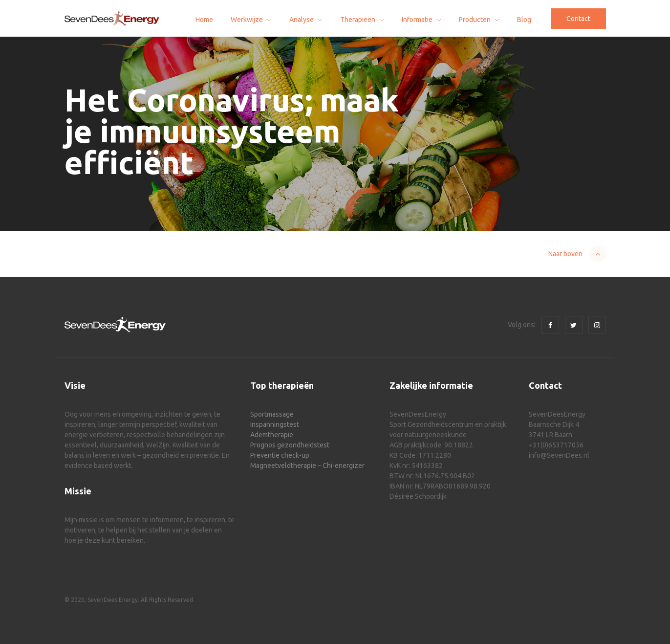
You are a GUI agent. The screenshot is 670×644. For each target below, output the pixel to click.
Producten (475, 20)
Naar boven (565, 254)
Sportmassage (272, 414)
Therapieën (358, 20)
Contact (578, 19)
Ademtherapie (272, 435)
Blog (524, 20)
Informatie (417, 20)
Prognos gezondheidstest (290, 445)
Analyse (302, 20)
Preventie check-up (280, 455)
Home (204, 20)
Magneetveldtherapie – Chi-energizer (307, 466)
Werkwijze (247, 20)
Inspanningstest (275, 424)
